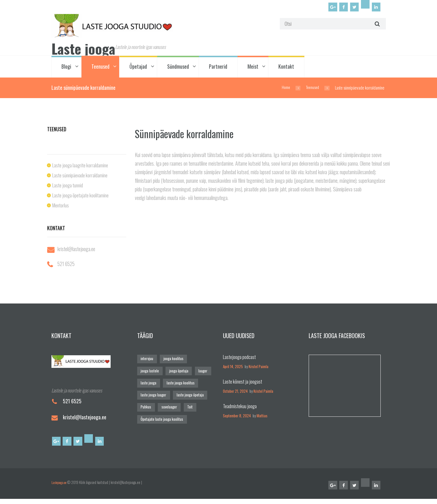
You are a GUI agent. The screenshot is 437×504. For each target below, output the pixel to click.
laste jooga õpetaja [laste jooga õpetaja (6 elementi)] (190, 396)
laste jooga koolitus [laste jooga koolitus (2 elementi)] (180, 384)
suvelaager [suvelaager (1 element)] (169, 408)
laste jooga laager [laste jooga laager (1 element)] (153, 396)
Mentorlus (61, 207)
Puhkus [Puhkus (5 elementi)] (146, 408)
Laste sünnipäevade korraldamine (80, 177)
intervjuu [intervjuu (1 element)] (147, 360)
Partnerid (218, 68)
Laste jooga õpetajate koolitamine (81, 197)
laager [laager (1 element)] (202, 372)
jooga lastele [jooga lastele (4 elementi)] (150, 372)
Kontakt (286, 68)
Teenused (100, 68)
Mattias (262, 417)
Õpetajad (138, 68)
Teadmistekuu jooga (240, 408)
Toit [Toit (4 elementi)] (189, 408)
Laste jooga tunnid (68, 187)
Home (284, 89)
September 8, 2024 (237, 417)
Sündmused (178, 68)
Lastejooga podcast (240, 358)
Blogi (66, 68)
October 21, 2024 (235, 393)
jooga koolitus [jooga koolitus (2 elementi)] (173, 360)
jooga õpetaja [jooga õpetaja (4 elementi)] (178, 372)
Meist (253, 68)
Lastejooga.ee (61, 486)
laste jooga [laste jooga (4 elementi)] (148, 384)
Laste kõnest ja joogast (243, 383)
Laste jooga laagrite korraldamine (81, 167)
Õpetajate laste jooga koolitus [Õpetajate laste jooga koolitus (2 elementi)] (162, 420)
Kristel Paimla (259, 368)
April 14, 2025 (233, 368)
